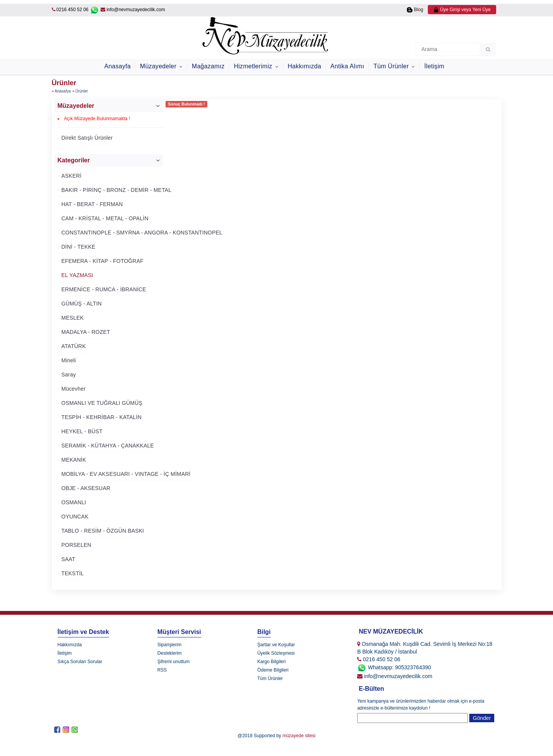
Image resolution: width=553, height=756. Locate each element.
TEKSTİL (72, 573)
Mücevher (73, 389)
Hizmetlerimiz (254, 66)
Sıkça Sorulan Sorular (80, 662)
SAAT (68, 559)
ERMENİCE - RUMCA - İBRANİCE (103, 289)
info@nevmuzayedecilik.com (133, 10)
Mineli (68, 360)
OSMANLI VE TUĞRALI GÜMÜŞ (101, 403)
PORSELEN (76, 545)
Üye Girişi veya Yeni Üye (462, 10)
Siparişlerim (170, 645)
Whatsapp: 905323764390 (394, 667)
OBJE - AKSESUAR (85, 488)
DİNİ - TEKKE (78, 247)
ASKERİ (71, 176)
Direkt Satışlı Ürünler (86, 138)
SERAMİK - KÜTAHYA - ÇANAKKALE (107, 446)
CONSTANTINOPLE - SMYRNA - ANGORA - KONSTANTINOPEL (141, 233)
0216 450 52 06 (72, 10)
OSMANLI (73, 502)
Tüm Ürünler (392, 66)
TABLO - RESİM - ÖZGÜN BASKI (102, 531)
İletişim (434, 66)
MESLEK (72, 318)
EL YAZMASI (77, 275)
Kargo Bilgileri (272, 662)
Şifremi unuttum (174, 662)
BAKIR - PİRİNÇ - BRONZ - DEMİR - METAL (116, 190)
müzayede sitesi (299, 736)
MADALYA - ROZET (85, 332)
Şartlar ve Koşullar (276, 645)
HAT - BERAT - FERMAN (91, 204)
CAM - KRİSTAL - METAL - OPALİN (104, 218)
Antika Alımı (347, 66)
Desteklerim (170, 653)
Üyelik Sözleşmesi (276, 653)
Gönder (482, 718)
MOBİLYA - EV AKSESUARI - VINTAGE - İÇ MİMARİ (125, 474)
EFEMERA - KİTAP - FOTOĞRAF (102, 261)
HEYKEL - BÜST (81, 431)
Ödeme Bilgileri (273, 670)
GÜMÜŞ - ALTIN (81, 304)
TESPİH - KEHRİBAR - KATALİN (101, 417)
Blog (415, 10)
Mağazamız (208, 66)
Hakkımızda (304, 66)
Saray (68, 375)
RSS (162, 670)
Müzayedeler (159, 66)
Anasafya (63, 91)
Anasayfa (117, 66)
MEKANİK (73, 460)
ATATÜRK (73, 346)
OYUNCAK (74, 517)
